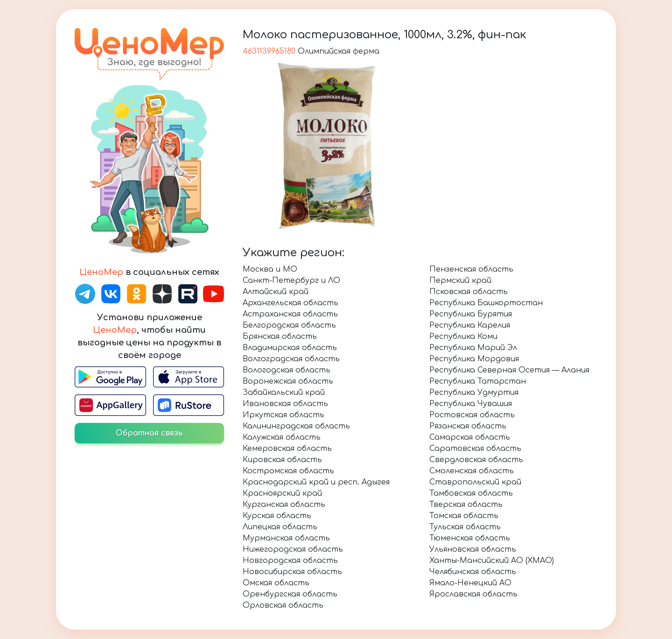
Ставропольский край (475, 482)
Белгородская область (289, 325)
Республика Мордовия (474, 359)
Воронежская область (288, 381)
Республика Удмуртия (474, 393)
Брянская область (280, 337)
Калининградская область (296, 426)
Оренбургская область (290, 594)
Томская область (464, 516)
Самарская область (470, 437)
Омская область (276, 583)
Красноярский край (282, 493)
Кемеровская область (287, 449)
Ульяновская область (473, 549)
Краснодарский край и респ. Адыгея (316, 482)
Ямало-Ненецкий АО (470, 583)
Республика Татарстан (478, 381)
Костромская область (288, 471)
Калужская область (282, 437)
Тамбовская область (471, 493)
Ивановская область (285, 404)
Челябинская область (473, 572)
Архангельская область (290, 303)
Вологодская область (287, 370)
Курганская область (284, 505)
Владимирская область (290, 348)
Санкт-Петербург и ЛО (291, 281)
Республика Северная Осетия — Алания (509, 370)
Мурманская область (286, 538)
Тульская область (465, 527)
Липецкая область (280, 527)
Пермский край (460, 281)
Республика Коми (463, 337)
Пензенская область (471, 269)
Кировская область (282, 460)
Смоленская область (472, 471)
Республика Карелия (470, 325)
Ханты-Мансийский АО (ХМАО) (492, 561)
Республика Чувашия (471, 404)
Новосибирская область (292, 572)
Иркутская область (283, 415)
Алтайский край (276, 292)
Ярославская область (473, 594)
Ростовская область (472, 415)
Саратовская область (475, 449)
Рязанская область (468, 426)
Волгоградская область (291, 359)
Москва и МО (270, 269)
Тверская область (466, 505)
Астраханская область (290, 314)
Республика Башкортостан (486, 303)
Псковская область (469, 292)
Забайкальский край (284, 393)
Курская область (277, 516)
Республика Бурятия (471, 314)
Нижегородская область (293, 549)
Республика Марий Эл (473, 348)
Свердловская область (476, 460)
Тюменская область (470, 538)
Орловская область (283, 605)
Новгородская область (290, 561)
